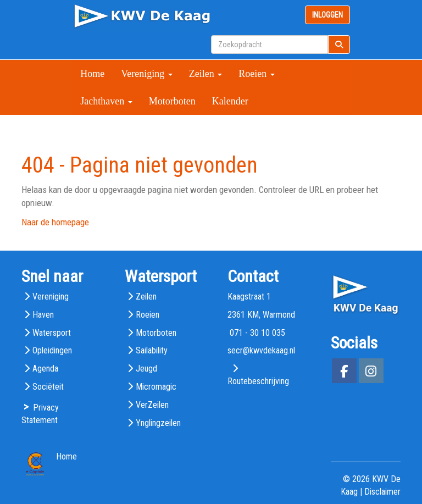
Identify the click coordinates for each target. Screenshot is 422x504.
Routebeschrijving (258, 381)
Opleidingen (52, 350)
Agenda (45, 369)
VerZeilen (152, 405)
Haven (43, 315)
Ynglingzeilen (158, 423)
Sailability (152, 350)
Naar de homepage (55, 222)
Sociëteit (48, 387)
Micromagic (156, 387)
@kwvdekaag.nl (261, 350)
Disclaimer (382, 492)
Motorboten (172, 101)
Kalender (230, 101)
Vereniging (146, 74)
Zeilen (206, 74)
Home (92, 74)
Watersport (52, 333)
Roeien (257, 74)
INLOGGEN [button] (327, 15)
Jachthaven (106, 101)
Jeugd (146, 369)
